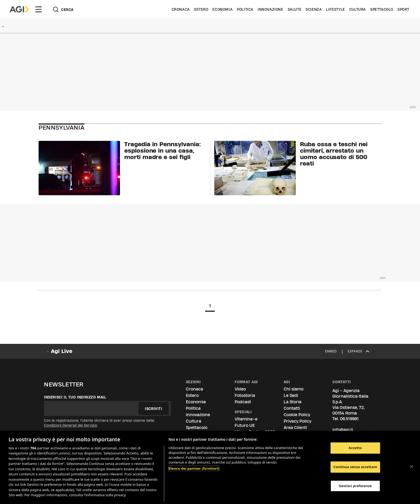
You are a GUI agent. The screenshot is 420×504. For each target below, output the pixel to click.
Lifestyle (335, 9)
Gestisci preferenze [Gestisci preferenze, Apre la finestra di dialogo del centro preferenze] (355, 486)
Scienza (314, 9)
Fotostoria (245, 395)
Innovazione (271, 9)
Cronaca (181, 9)
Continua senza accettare (355, 467)
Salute (295, 9)
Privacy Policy (297, 421)
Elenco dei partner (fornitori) (194, 468)
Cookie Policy (297, 415)
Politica (245, 9)
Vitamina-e (246, 419)
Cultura (358, 9)
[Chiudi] (411, 467)
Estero (201, 9)
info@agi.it (343, 430)
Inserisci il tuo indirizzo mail (75, 397)
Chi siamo (294, 389)
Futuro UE (245, 425)
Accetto (355, 448)
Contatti (292, 408)
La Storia (292, 402)
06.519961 (349, 419)
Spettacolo (382, 9)
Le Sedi (291, 395)
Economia (222, 9)
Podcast (243, 402)
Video (240, 389)
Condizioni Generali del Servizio (71, 425)
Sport (403, 9)
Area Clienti (295, 428)
